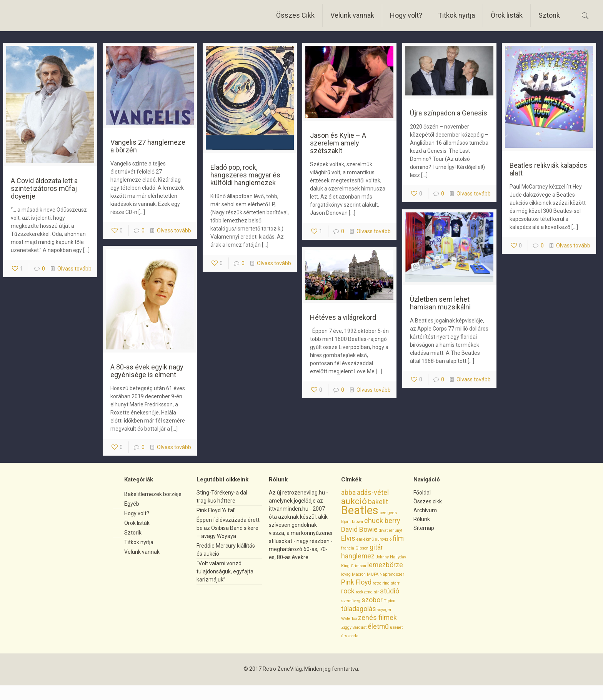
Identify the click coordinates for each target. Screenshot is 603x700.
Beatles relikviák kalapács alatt (548, 169)
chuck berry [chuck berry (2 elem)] (382, 521)
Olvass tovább (74, 269)
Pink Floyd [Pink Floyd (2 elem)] (356, 582)
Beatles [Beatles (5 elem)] (360, 510)
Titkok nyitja (139, 542)
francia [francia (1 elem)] (348, 548)
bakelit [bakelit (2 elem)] (378, 502)
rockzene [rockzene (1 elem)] (364, 592)
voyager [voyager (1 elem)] (384, 610)
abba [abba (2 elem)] (348, 493)
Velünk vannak (142, 552)
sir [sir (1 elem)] (376, 592)
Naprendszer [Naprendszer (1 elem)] (392, 574)
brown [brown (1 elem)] (357, 522)
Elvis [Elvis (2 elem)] (348, 538)
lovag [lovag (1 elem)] (346, 574)
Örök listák (137, 523)
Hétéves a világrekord (343, 317)
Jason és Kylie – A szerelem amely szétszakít (338, 143)
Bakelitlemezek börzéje (153, 494)
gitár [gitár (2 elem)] (376, 547)
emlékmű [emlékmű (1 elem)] (365, 539)
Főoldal (422, 493)
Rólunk (422, 519)
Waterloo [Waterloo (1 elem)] (349, 619)
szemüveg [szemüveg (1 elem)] (351, 601)
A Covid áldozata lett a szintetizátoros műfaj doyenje (44, 188)
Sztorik (133, 533)
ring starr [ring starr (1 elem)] (391, 583)
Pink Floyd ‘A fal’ (216, 510)
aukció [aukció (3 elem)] (354, 501)
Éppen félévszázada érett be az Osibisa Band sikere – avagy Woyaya (228, 528)
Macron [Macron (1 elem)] (359, 574)
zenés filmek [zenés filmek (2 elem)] (377, 618)
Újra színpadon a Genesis (449, 113)
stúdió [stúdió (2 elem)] (390, 591)
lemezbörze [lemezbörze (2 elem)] (385, 565)
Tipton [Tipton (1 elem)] (390, 601)
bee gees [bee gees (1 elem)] (388, 513)
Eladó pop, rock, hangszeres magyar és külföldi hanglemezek (245, 175)
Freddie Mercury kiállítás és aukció (226, 550)
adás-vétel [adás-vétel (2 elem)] (373, 493)
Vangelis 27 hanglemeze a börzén (148, 146)
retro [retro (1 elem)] (377, 583)
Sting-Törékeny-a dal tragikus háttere (222, 497)
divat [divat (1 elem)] (383, 530)
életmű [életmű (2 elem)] (378, 626)
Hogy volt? (137, 513)
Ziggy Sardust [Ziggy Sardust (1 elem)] (354, 627)
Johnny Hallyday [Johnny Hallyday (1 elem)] (391, 557)
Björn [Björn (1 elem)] (346, 522)
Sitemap (424, 528)
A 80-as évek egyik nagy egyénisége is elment (147, 371)
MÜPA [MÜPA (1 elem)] (373, 574)
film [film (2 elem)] (398, 538)
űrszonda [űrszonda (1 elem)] (350, 636)
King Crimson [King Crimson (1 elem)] (354, 566)
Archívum (425, 510)
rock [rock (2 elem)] (348, 591)
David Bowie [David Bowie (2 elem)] (359, 530)
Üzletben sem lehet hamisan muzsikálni (440, 303)
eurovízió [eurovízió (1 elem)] (383, 539)
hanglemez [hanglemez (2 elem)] (358, 556)
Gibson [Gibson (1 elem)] (362, 548)
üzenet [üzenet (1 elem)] (396, 627)
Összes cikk (428, 501)
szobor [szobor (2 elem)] (372, 600)
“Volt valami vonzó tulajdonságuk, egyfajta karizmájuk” (225, 571)
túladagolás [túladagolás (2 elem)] (359, 609)
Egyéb (132, 504)
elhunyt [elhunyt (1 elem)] (396, 530)
